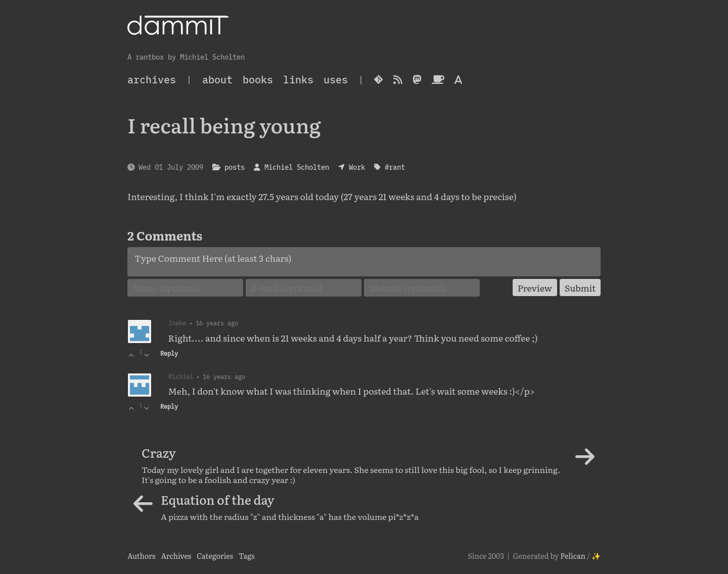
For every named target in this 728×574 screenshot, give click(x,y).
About (217, 80)
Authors (142, 556)
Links (298, 80)
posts (235, 167)
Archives (176, 556)
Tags (247, 556)
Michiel (181, 376)
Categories (215, 556)
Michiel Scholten (297, 167)
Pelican (573, 556)
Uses (336, 80)
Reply (169, 353)
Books (258, 80)
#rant (395, 167)
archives (152, 80)
